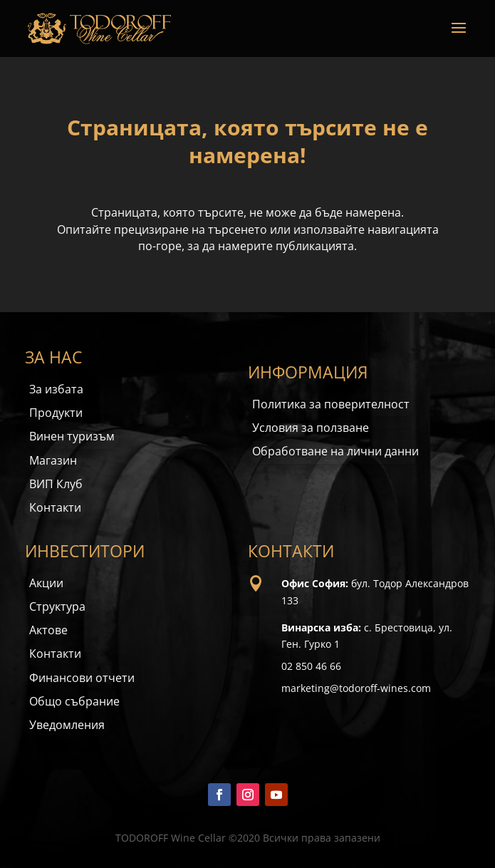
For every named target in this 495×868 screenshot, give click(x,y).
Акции (46, 583)
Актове (48, 630)
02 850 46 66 (311, 666)
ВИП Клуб (56, 484)
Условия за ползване (311, 428)
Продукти (56, 413)
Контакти (55, 507)
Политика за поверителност (331, 404)
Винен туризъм (72, 436)
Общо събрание (74, 701)
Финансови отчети (82, 678)
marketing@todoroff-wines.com (356, 688)
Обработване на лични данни (335, 451)
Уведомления (67, 725)
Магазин (53, 460)
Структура (57, 606)
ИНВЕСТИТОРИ (85, 551)
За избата (56, 389)
